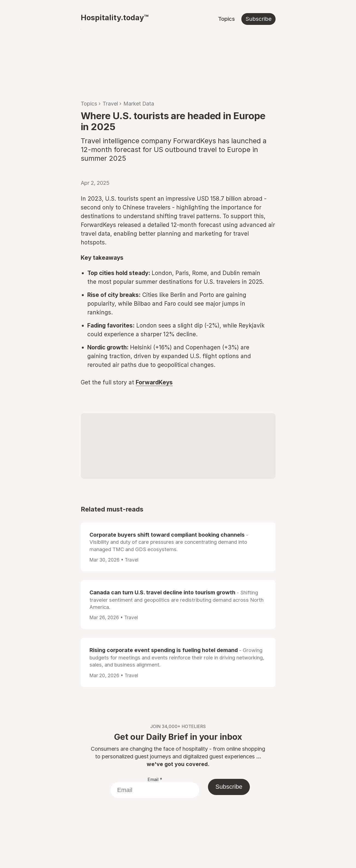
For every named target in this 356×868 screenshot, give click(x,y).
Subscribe (258, 19)
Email (155, 779)
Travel (110, 104)
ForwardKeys (154, 382)
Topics (226, 19)
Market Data (139, 104)
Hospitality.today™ (115, 17)
